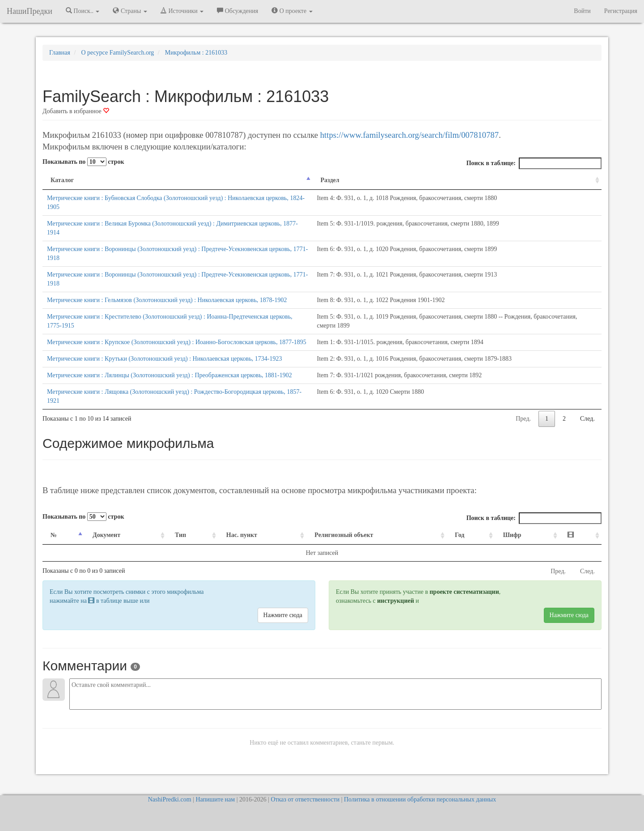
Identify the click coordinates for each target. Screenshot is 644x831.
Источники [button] (182, 11)
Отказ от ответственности (305, 799)
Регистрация (621, 11)
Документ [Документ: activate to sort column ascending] (106, 535)
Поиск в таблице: (534, 163)
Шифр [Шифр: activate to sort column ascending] (512, 535)
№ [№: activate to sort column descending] (54, 535)
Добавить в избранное (76, 111)
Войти (582, 11)
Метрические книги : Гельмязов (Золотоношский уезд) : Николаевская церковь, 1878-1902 (167, 300)
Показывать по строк (83, 162)
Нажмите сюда (283, 615)
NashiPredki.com (170, 799)
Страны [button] (130, 11)
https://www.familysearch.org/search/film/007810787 (409, 135)
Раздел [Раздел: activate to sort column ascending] (330, 180)
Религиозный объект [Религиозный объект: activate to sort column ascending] (344, 535)
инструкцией (395, 601)
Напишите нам (215, 799)
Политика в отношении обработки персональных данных (420, 799)
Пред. (523, 419)
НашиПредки (30, 11)
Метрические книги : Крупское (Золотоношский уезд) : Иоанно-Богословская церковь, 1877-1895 (177, 342)
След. (587, 419)
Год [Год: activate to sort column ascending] (460, 535)
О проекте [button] (292, 11)
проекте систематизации (464, 592)
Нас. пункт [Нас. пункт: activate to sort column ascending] (242, 535)
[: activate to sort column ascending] (580, 535)
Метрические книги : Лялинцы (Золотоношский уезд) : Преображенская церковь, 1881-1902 (169, 375)
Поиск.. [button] (83, 11)
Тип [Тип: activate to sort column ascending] (180, 535)
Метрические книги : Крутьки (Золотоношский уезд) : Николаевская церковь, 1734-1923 (164, 359)
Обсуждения (237, 11)
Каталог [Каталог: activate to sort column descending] (62, 180)
